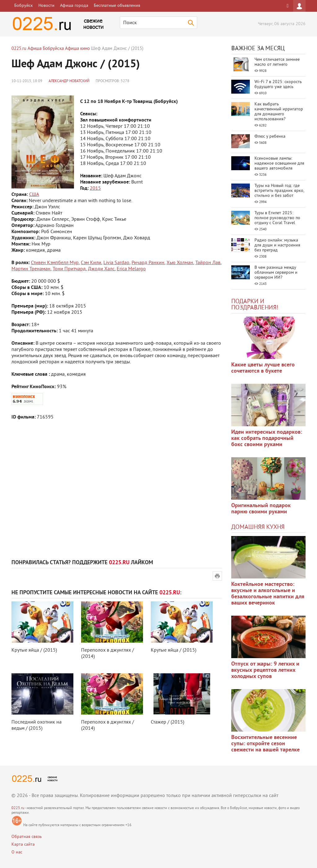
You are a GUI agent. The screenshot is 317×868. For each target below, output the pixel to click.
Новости (46, 6)
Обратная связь (27, 837)
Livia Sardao (116, 263)
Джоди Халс (101, 269)
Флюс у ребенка (270, 137)
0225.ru (18, 808)
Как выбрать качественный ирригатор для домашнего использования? (279, 112)
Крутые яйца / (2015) (34, 650)
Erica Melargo (131, 269)
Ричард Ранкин (148, 263)
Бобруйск (24, 6)
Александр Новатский (69, 81)
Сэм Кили (91, 263)
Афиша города (74, 6)
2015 (95, 188)
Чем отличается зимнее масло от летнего (277, 62)
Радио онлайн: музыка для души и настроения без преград (277, 245)
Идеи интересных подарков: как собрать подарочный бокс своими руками (267, 438)
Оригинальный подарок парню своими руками (261, 509)
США (34, 195)
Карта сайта (23, 845)
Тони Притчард (69, 269)
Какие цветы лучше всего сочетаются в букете (263, 368)
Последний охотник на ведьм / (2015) (37, 725)
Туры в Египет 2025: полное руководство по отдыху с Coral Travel (277, 218)
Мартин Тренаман (31, 269)
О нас (17, 852)
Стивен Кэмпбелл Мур (55, 263)
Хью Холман (180, 263)
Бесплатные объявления (117, 6)
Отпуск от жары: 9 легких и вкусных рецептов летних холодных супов (265, 670)
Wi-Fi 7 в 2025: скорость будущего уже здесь (278, 84)
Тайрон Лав (208, 263)
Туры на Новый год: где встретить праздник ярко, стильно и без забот (279, 191)
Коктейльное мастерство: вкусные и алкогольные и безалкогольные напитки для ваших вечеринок (268, 594)
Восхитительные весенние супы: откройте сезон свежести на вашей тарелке (265, 744)
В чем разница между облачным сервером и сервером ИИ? (276, 273)
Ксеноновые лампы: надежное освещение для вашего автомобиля (279, 164)
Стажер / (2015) (167, 722)
